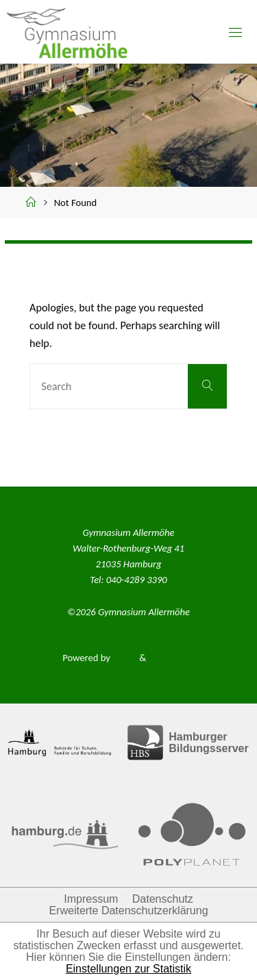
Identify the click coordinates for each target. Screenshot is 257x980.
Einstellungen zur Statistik (128, 969)
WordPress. (171, 658)
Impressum (91, 899)
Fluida (124, 658)
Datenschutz (163, 899)
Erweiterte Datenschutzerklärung (128, 911)
